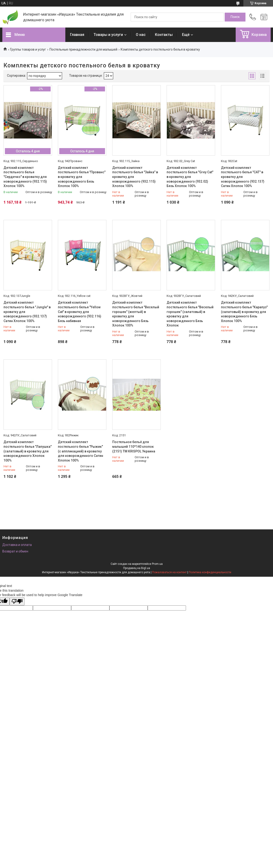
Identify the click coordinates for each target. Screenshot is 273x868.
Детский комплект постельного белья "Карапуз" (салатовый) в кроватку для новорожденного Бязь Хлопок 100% (244, 312)
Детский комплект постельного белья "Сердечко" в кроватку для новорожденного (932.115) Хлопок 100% (25, 177)
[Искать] (235, 17)
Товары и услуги (108, 35)
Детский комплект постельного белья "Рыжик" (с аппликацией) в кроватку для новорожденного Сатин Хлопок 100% (80, 451)
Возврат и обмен (15, 551)
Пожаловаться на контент (169, 572)
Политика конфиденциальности (210, 572)
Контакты (164, 35)
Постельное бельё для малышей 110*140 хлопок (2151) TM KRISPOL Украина (134, 446)
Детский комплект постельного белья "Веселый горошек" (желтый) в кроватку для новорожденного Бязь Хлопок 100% (136, 314)
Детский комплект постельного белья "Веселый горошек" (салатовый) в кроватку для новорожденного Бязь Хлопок (190, 314)
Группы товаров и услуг (28, 49)
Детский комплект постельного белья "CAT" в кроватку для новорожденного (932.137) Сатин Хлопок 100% (243, 177)
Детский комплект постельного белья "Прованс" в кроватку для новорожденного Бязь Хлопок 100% (82, 177)
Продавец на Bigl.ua (137, 568)
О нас (141, 35)
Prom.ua (157, 564)
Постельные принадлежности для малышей (83, 49)
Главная (77, 35)
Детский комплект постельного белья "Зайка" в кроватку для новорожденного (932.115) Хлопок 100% (135, 177)
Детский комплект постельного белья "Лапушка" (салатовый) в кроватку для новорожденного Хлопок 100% (28, 451)
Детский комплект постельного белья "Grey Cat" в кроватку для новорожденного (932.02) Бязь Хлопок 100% (190, 177)
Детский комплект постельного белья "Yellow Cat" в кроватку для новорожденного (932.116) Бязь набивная (80, 312)
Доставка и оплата (17, 545)
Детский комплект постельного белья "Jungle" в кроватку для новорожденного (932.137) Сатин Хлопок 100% (27, 312)
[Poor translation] (17, 602)
